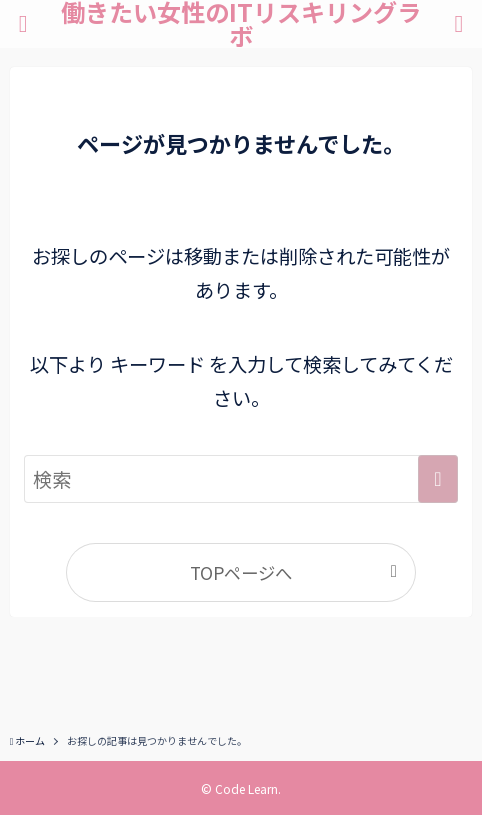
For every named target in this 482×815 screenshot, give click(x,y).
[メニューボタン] (23, 24)
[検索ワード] (241, 479)
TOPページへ (241, 572)
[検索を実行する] (438, 479)
